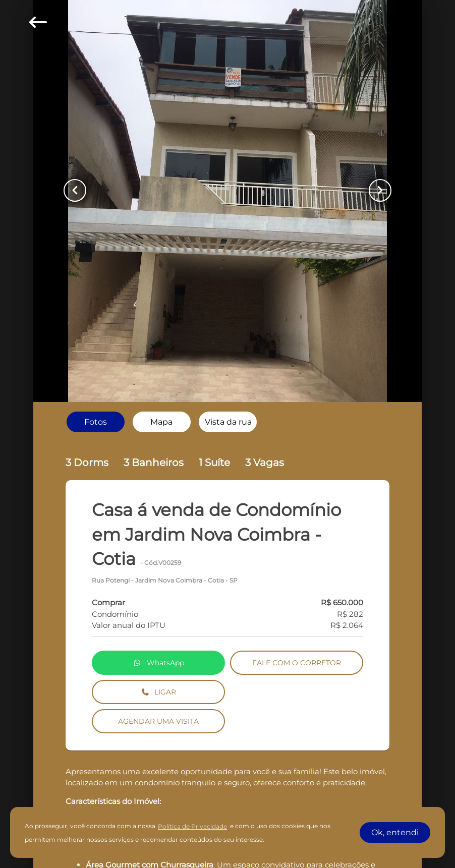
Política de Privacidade (192, 826)
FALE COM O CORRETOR (297, 663)
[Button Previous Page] (75, 190)
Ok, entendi (395, 832)
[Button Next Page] (380, 190)
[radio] (96, 422)
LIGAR (159, 692)
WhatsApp (158, 663)
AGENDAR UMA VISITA (158, 721)
